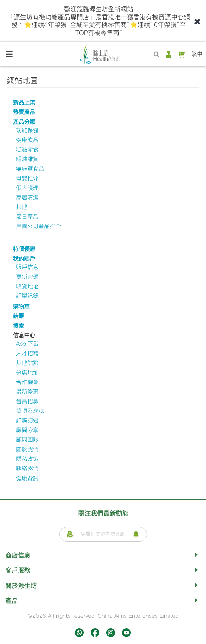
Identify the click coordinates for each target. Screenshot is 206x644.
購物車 (21, 307)
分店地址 (27, 373)
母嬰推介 (27, 178)
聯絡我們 (27, 468)
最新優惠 (27, 392)
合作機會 (27, 382)
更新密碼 (27, 277)
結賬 (19, 316)
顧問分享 (27, 430)
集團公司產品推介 (38, 226)
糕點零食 (27, 150)
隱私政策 (27, 459)
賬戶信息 (27, 267)
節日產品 (27, 217)
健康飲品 (27, 140)
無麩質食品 (30, 169)
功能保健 (27, 130)
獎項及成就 (30, 411)
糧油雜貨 (27, 159)
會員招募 (27, 401)
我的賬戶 (24, 259)
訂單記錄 (27, 296)
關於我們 (27, 449)
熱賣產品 (24, 112)
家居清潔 (27, 197)
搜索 (19, 326)
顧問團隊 (27, 440)
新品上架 (24, 103)
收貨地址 (27, 286)
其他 (22, 207)
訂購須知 (27, 421)
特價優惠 (24, 249)
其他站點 (27, 363)
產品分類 (24, 122)
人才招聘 (27, 353)
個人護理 (27, 188)
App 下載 (27, 344)
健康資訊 (27, 478)
